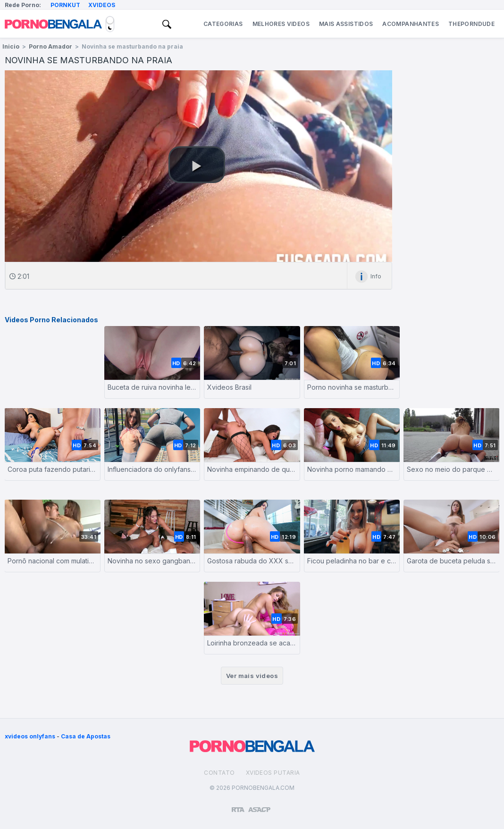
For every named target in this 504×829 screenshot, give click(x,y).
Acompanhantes (411, 24)
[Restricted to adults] (238, 806)
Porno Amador (50, 46)
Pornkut (65, 5)
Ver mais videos (252, 676)
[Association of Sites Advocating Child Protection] (259, 805)
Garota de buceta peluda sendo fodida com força (452, 561)
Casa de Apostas (86, 736)
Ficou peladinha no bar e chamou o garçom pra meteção (352, 561)
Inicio (11, 46)
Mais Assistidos (346, 24)
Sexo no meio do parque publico (452, 469)
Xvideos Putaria (273, 773)
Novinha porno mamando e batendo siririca (352, 469)
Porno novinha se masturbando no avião (352, 387)
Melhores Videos (281, 24)
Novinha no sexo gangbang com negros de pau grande (152, 561)
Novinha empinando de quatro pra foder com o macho (252, 469)
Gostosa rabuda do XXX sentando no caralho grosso (252, 561)
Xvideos (102, 5)
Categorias (223, 24)
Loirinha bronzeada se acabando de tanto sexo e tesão (252, 643)
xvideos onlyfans (30, 736)
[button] (197, 165)
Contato (219, 773)
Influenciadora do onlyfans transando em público (152, 469)
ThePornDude (471, 24)
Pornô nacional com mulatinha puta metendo (52, 561)
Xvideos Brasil (229, 387)
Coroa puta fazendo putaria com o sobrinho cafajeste (52, 469)
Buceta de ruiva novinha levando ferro (152, 387)
